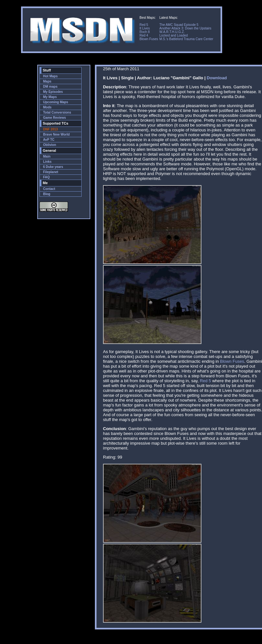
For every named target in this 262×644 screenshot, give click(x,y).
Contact (49, 189)
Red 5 (144, 25)
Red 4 (144, 35)
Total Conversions (57, 112)
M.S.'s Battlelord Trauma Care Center (186, 39)
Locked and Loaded (174, 35)
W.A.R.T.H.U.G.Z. (172, 32)
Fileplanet (51, 172)
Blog (47, 194)
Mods (47, 107)
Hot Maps (50, 76)
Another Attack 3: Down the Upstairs (185, 28)
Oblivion (50, 145)
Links (47, 162)
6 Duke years (53, 167)
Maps (47, 81)
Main (47, 156)
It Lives (145, 28)
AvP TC (49, 140)
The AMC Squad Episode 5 (179, 25)
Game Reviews (55, 118)
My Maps (50, 97)
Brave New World (56, 134)
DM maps (50, 87)
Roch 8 (145, 32)
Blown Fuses (149, 39)
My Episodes (53, 92)
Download (217, 78)
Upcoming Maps (56, 102)
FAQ (46, 177)
